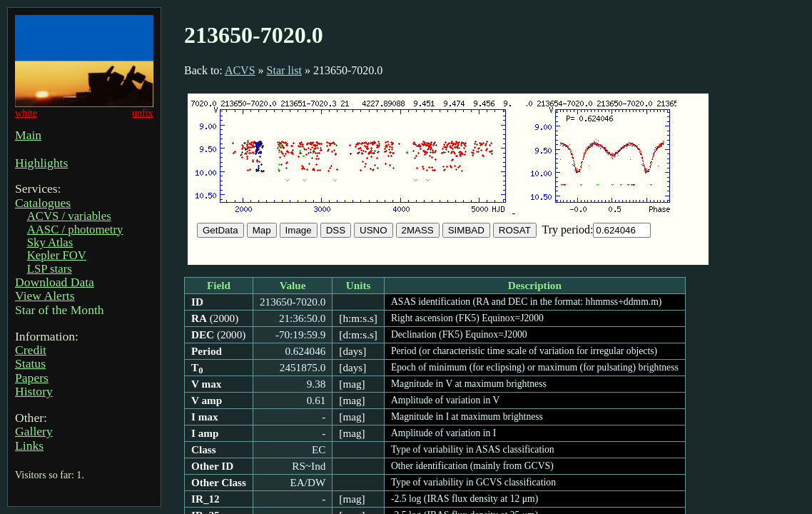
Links (29, 445)
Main (28, 135)
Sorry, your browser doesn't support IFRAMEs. (448, 179)
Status (30, 363)
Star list (284, 70)
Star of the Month (60, 310)
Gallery (34, 431)
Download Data (55, 282)
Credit (31, 350)
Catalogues (43, 203)
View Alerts (45, 296)
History (34, 391)
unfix (143, 113)
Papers (32, 378)
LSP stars (50, 269)
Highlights (41, 163)
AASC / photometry (75, 230)
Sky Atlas (50, 242)
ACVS (240, 70)
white (26, 113)
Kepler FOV (57, 255)
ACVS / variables (69, 216)
